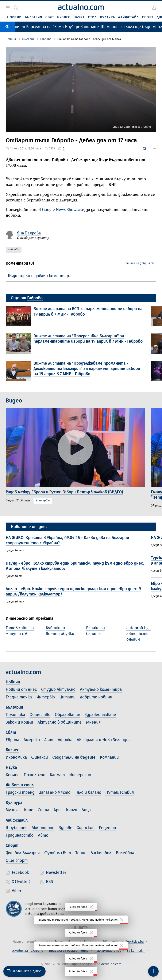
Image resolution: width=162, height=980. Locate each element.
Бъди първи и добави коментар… (40, 276)
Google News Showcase (63, 210)
